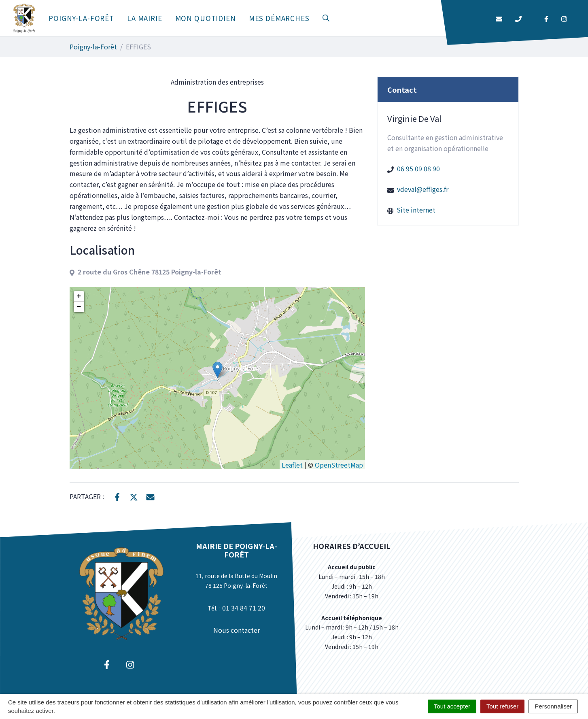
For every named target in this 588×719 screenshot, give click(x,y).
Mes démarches (279, 18)
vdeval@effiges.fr (423, 189)
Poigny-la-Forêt (81, 18)
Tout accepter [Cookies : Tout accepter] (452, 706)
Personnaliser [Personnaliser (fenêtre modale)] (553, 706)
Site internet (416, 210)
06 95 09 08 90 (418, 168)
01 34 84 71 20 (244, 608)
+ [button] (79, 296)
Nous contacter (237, 630)
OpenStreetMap (339, 465)
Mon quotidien (206, 18)
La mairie (145, 18)
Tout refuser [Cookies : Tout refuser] (502, 706)
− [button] (79, 307)
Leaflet (292, 465)
